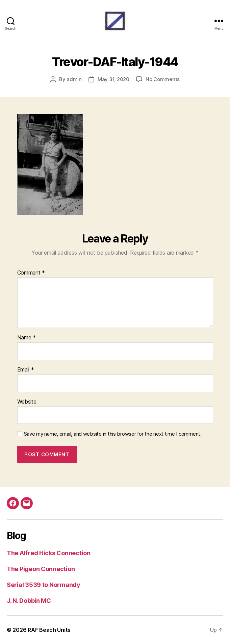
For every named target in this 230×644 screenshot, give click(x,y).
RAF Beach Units (49, 630)
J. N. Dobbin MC (29, 601)
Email (26, 370)
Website (27, 402)
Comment (31, 273)
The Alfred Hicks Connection (49, 553)
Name (27, 338)
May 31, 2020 (113, 79)
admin (74, 79)
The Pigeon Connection (41, 569)
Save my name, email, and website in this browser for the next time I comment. (113, 434)
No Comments (163, 79)
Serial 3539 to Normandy (44, 585)
